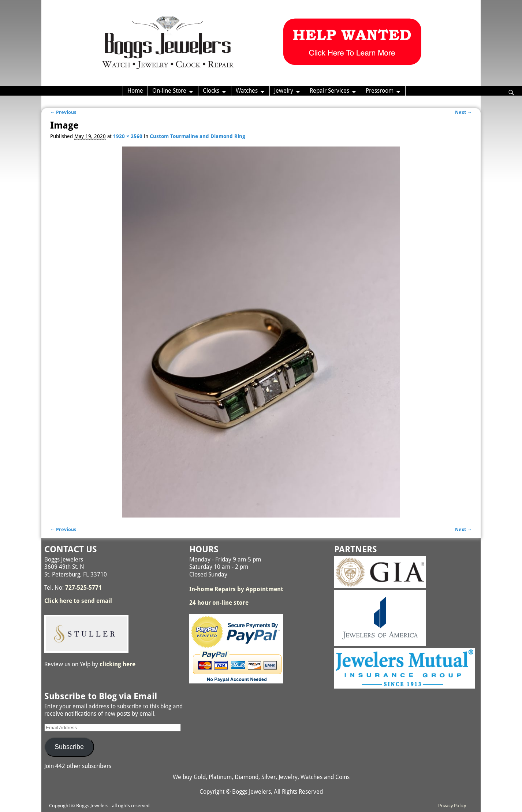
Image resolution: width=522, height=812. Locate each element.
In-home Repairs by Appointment (236, 589)
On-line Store (169, 91)
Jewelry (284, 91)
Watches (247, 91)
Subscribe (69, 747)
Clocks (211, 91)
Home (135, 91)
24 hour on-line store (219, 603)
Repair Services (329, 91)
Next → (463, 112)
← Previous (63, 112)
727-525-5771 (83, 588)
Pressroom (380, 91)
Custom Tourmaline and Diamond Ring (197, 136)
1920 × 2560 (128, 136)
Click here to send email (78, 601)
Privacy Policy (452, 806)
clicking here (118, 664)
